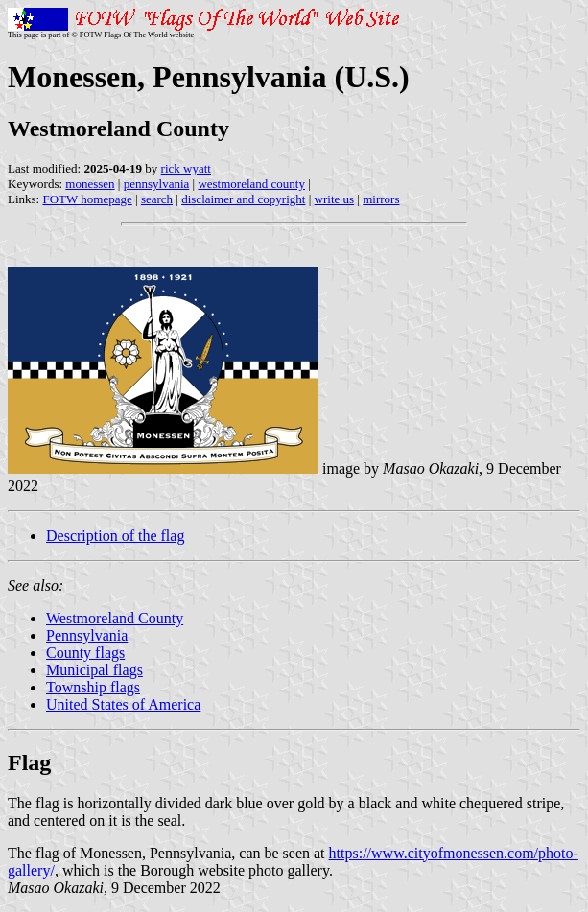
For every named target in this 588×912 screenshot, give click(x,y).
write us (335, 199)
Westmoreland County (115, 618)
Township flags (93, 687)
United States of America (123, 704)
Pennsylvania (87, 635)
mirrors (381, 199)
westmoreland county (251, 184)
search (157, 199)
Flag (29, 762)
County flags (85, 653)
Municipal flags (94, 670)
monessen (90, 184)
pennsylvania (157, 184)
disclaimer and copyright (243, 199)
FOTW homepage (87, 199)
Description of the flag (115, 536)
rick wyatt (186, 168)
